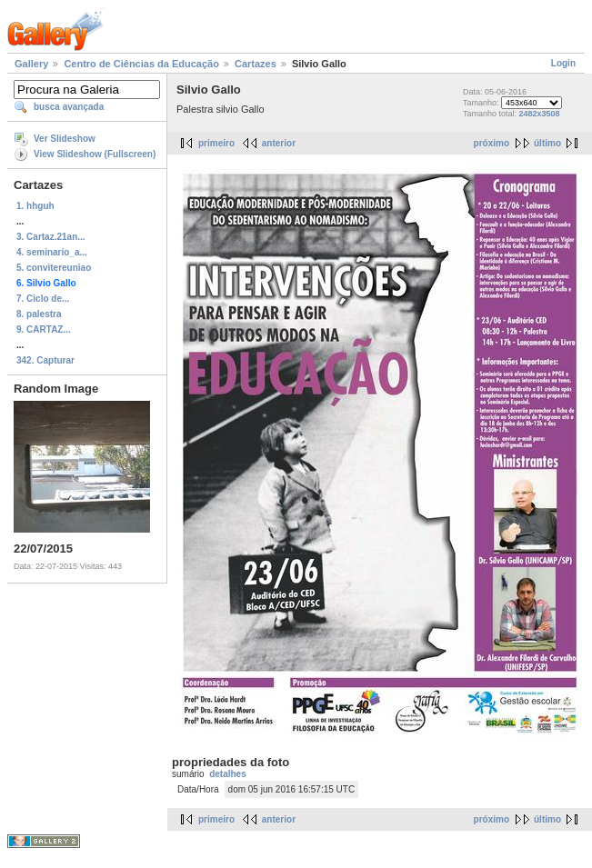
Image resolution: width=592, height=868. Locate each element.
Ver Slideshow (65, 139)
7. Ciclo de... (43, 299)
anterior (279, 143)
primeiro (216, 143)
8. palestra (39, 314)
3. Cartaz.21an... (51, 237)
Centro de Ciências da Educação (141, 64)
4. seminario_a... (52, 252)
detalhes (228, 774)
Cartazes (256, 64)
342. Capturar (45, 360)
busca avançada (69, 107)
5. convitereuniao (54, 268)
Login (563, 63)
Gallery (31, 64)
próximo (492, 143)
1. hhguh (35, 206)
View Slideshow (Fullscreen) (95, 154)
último (547, 143)
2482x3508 (539, 114)
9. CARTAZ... (44, 329)
